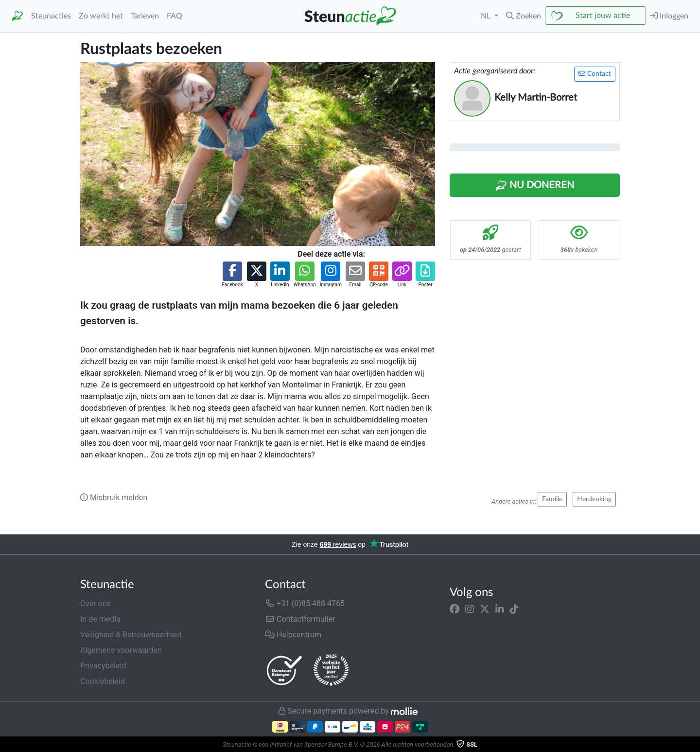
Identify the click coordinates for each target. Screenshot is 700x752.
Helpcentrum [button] (293, 635)
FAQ (175, 16)
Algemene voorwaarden (121, 650)
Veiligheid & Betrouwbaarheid (131, 635)
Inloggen (669, 16)
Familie (552, 499)
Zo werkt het (101, 16)
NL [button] (487, 16)
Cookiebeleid (103, 681)
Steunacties (51, 16)
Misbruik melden (114, 498)
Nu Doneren (535, 186)
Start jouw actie (603, 16)
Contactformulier (300, 619)
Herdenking (594, 499)
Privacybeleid (103, 666)
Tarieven (145, 16)
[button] (524, 16)
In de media (100, 619)
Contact (595, 74)
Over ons (96, 603)
